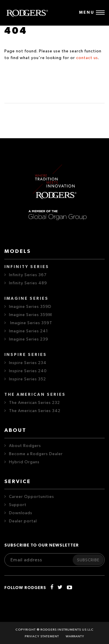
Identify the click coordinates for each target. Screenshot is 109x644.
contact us (87, 58)
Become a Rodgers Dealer (36, 454)
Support (18, 505)
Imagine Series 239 (29, 339)
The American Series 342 (35, 411)
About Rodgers (25, 446)
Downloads (21, 513)
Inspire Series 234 (28, 363)
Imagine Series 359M (31, 315)
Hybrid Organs (24, 462)
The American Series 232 (34, 403)
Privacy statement (42, 636)
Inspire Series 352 (27, 379)
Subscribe (88, 560)
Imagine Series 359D (30, 307)
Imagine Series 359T (31, 323)
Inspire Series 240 (28, 371)
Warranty (75, 636)
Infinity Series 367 (28, 275)
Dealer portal (23, 521)
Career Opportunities (32, 497)
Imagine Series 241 (28, 331)
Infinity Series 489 (28, 283)
